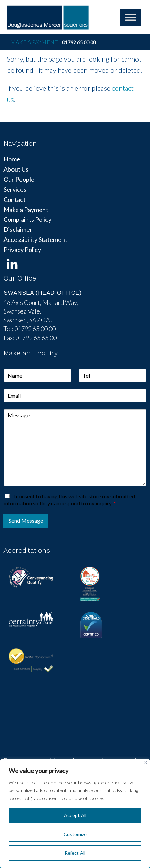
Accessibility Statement (35, 239)
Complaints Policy (27, 219)
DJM (48, 17)
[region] (75, 814)
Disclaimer (18, 229)
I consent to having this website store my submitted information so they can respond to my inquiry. (69, 500)
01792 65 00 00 (79, 42)
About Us (16, 169)
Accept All (75, 815)
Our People (19, 179)
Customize (75, 834)
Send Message (26, 520)
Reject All (75, 853)
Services (15, 189)
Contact (15, 199)
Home (12, 159)
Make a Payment (34, 42)
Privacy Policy (22, 250)
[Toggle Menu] (131, 17)
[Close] (145, 762)
